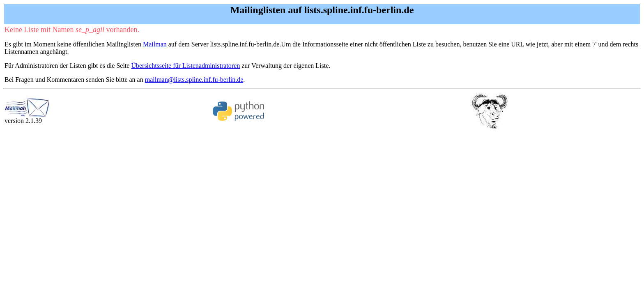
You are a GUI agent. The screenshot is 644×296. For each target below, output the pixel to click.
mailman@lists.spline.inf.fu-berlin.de (194, 80)
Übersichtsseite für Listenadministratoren (185, 66)
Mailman (155, 44)
